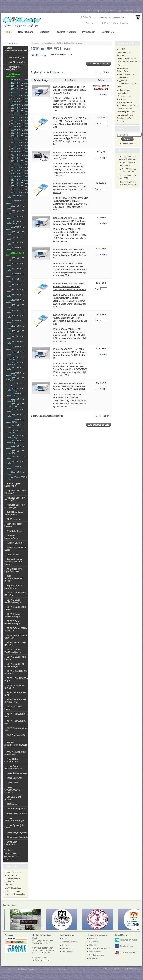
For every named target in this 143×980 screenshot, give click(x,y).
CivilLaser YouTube (126, 953)
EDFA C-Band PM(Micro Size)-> (13, 651)
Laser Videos (122, 93)
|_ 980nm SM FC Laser (18, 192)
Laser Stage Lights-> (17, 832)
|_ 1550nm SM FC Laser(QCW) (15, 405)
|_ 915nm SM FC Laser (18, 177)
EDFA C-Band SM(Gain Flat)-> (12, 615)
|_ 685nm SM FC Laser (18, 139)
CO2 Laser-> (13, 804)
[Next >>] (107, 72)
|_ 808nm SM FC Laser (18, 161)
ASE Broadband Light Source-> (13, 570)
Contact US (108, 32)
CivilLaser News (123, 90)
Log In (98, 23)
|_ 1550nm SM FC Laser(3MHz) (15, 395)
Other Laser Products (17, 837)
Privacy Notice (11, 875)
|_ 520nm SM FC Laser (18, 102)
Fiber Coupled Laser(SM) (51, 43)
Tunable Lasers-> (15, 543)
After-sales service (124, 102)
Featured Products (66, 32)
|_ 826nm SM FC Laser (18, 164)
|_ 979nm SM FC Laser (18, 189)
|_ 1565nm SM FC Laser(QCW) (15, 421)
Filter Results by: (39, 55)
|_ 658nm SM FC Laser (18, 130)
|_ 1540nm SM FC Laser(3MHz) (15, 358)
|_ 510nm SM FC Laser (18, 99)
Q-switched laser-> (16, 531)
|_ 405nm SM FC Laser (18, 83)
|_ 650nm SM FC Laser (18, 124)
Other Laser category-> (11, 843)
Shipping (93, 945)
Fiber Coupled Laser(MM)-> (12, 68)
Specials (45, 32)
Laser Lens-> (13, 783)
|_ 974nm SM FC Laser (18, 183)
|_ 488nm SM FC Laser (18, 92)
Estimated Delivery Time (127, 62)
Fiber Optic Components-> (12, 760)
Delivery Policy (123, 71)
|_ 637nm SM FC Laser (18, 117)
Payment (120, 55)
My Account (89, 32)
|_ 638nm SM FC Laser (18, 120)
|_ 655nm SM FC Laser (18, 127)
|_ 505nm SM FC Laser (18, 95)
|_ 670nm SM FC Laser (18, 136)
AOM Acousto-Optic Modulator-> (15, 753)
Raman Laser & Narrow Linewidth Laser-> (13, 562)
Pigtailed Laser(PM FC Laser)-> (15, 506)
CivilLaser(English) (94, 11)
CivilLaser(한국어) (132, 11)
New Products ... (11, 853)
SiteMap (63, 969)
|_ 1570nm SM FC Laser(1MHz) (15, 431)
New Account (134, 23)
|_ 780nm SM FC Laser (18, 152)
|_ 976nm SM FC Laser (18, 186)
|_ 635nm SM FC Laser (18, 114)
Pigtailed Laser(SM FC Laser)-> (15, 499)
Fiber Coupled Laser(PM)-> (12, 485)
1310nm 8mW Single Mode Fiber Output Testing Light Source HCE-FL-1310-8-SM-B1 (70, 90)
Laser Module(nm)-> (16, 58)
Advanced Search (127, 143)
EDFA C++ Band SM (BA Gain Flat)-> (15, 701)
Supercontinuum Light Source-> (14, 587)
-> (12, 75)
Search (122, 128)
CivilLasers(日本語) (113, 11)
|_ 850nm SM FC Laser (18, 171)
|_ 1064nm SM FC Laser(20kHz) (15, 223)
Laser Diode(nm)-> (16, 62)
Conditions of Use (12, 878)
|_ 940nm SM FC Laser (18, 180)
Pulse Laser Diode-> (17, 813)
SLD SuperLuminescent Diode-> (14, 578)
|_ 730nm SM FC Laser (18, 149)
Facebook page (124, 946)
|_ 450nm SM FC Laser (18, 89)
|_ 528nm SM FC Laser (18, 105)
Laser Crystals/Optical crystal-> (12, 790)
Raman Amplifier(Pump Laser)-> (16, 745)
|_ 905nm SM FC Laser (18, 174)
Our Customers (123, 52)
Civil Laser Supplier (26, 969)
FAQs (119, 65)
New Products (26, 32)
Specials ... (9, 850)
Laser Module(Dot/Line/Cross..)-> (17, 50)
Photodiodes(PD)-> (16, 809)
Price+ (101, 80)
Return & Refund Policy (127, 74)
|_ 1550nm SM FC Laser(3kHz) (15, 374)
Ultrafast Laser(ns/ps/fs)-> (13, 537)
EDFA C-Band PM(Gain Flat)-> (12, 622)
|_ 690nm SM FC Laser (18, 142)
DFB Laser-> (13, 555)
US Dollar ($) (85, 17)
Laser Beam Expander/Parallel (13, 767)
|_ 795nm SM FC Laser (18, 158)
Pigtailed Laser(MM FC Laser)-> (15, 492)
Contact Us (9, 882)
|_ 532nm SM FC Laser (18, 108)
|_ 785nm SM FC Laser (18, 155)
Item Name (71, 80)
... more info (101, 95)
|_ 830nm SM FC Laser (18, 167)
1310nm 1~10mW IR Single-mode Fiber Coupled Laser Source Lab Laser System (69, 155)
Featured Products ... (13, 856)
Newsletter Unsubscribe (15, 894)
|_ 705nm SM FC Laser (18, 145)
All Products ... (10, 860)
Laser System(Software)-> (14, 819)
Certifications (122, 68)
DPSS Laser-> (13, 519)
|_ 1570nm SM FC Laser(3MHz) (15, 436)
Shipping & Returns (13, 872)
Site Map (8, 885)
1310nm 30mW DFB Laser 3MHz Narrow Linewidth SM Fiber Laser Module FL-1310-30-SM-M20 (70, 287)
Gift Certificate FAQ (13, 888)
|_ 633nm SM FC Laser (18, 111)
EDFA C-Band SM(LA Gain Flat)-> (16, 637)
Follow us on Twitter (126, 940)
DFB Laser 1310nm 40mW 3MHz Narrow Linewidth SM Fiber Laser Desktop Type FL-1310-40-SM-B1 (69, 386)
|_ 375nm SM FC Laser (18, 80)
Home (9, 32)
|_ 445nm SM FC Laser (18, 86)
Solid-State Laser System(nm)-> (14, 513)
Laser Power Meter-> (17, 773)
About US (121, 49)
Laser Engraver (14, 778)
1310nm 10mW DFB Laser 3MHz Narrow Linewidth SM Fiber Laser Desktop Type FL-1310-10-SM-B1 (69, 221)
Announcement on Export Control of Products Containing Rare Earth (127, 109)
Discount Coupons (12, 891)
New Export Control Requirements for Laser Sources (127, 118)
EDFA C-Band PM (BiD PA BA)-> (14, 665)
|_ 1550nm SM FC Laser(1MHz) (15, 390)
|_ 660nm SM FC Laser (18, 133)
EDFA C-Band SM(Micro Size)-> (13, 601)
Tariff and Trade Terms (126, 59)
